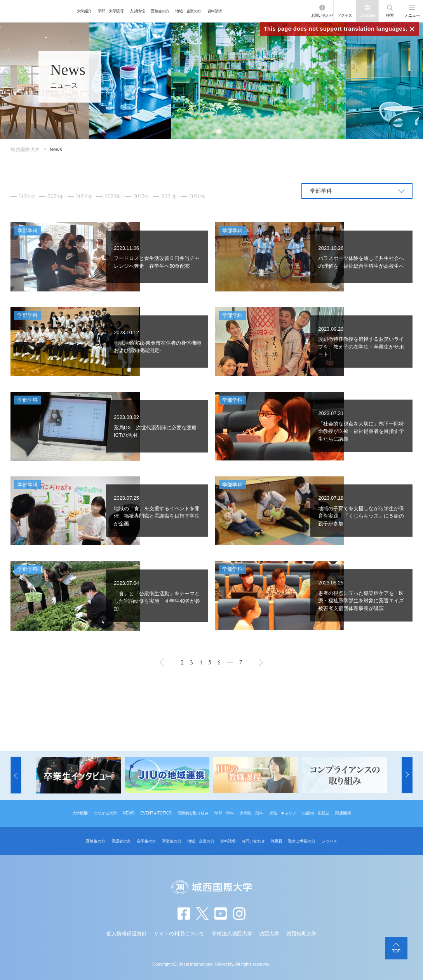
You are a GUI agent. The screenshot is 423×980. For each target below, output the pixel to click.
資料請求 (215, 11)
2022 (141, 196)
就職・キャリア (283, 813)
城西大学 (269, 934)
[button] (16, 775)
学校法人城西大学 (232, 934)
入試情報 (137, 11)
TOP (396, 951)
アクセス (345, 15)
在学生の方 (146, 841)
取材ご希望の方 (302, 841)
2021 (169, 196)
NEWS (129, 813)
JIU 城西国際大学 (37, 11)
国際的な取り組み (193, 813)
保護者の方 (121, 841)
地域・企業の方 (188, 11)
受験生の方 (160, 11)
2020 (197, 196)
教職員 (277, 841)
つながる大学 (105, 813)
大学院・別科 (251, 813)
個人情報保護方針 (127, 934)
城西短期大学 (301, 934)
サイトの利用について (179, 934)
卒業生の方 (172, 841)
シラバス (329, 841)
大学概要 (80, 813)
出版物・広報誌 (316, 813)
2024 (84, 196)
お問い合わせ (322, 15)
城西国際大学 (25, 150)
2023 (113, 196)
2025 (56, 196)
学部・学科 (224, 813)
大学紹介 (84, 11)
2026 (27, 196)
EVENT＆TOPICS (156, 813)
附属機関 (343, 813)
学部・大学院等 (111, 11)
